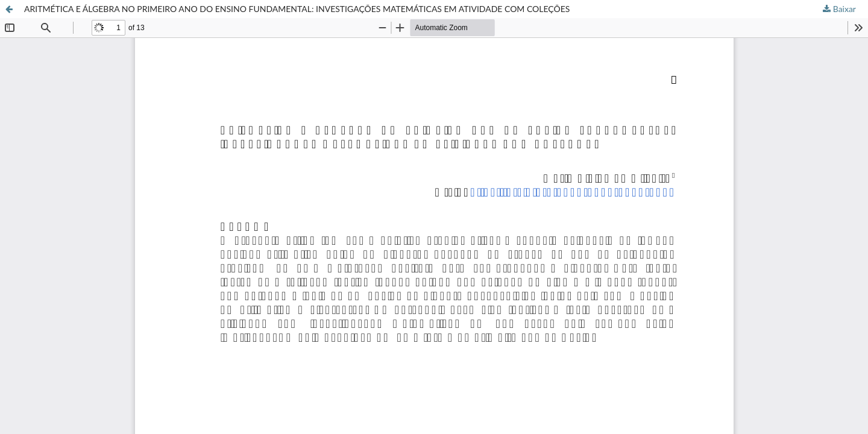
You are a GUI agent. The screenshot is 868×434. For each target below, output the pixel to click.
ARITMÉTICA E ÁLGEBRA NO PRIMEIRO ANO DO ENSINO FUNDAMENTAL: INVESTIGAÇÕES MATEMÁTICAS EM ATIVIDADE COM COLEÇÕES (297, 9)
